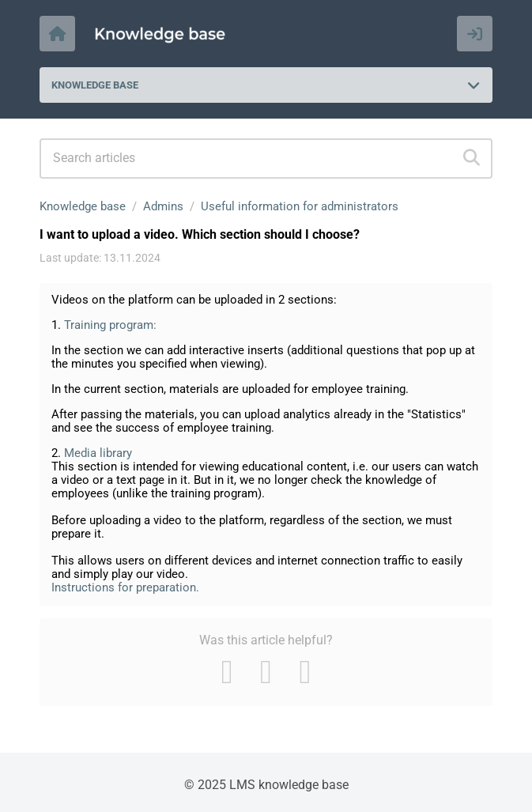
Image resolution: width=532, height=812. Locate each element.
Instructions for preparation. (125, 587)
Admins (163, 206)
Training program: (110, 325)
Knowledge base (83, 206)
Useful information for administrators (300, 206)
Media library (98, 453)
